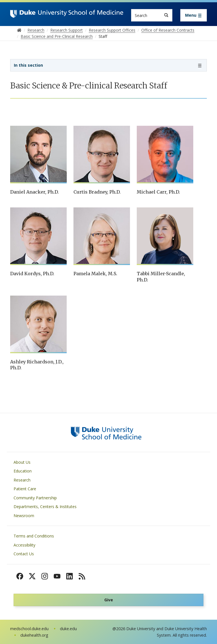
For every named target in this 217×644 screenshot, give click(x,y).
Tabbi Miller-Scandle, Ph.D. (161, 277)
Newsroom (24, 516)
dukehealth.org (34, 635)
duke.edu (68, 629)
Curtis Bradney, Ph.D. (97, 192)
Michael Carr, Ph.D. (158, 192)
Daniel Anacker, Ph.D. (34, 192)
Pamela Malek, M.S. (95, 274)
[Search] (166, 15)
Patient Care (25, 489)
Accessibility (24, 545)
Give (109, 600)
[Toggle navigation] (194, 15)
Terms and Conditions (34, 536)
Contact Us (24, 554)
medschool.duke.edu (29, 629)
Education (23, 471)
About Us (22, 462)
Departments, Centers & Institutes (45, 507)
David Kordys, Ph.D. (32, 274)
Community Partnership (35, 498)
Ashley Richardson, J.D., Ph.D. (37, 365)
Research (22, 480)
